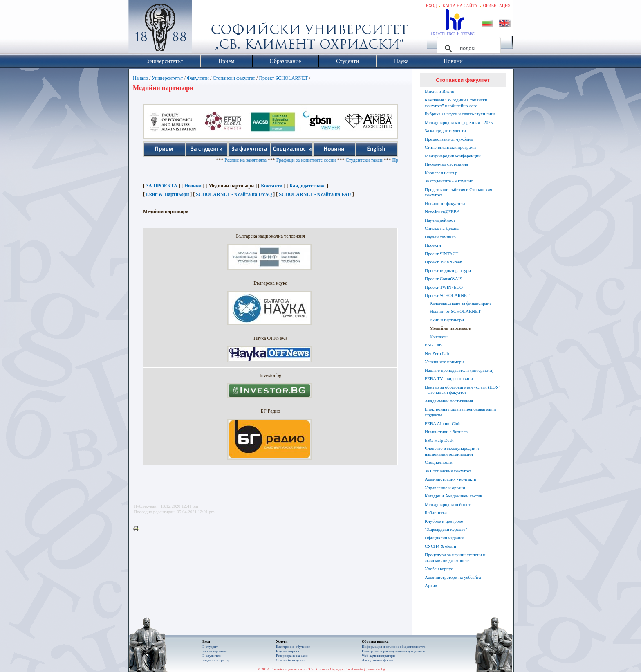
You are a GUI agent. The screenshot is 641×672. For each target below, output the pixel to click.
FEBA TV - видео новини (449, 378)
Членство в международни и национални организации (452, 451)
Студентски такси (376, 160)
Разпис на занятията (258, 160)
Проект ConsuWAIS (444, 279)
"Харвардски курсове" (446, 529)
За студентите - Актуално (449, 181)
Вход (431, 6)
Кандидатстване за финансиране (461, 303)
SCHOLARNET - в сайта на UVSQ (234, 194)
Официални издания (444, 538)
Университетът (167, 78)
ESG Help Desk (439, 440)
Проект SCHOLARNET (283, 78)
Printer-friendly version (138, 529)
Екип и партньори (447, 320)
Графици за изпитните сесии (318, 160)
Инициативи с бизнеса (446, 432)
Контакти (272, 186)
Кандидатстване (307, 186)
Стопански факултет (234, 78)
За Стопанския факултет (448, 471)
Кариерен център (441, 173)
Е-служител (212, 656)
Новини (193, 186)
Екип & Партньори (167, 194)
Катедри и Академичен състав (454, 496)
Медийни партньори (450, 328)
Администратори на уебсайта (453, 577)
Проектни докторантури (448, 270)
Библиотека (436, 512)
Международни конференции (453, 156)
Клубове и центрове (444, 521)
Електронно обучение (293, 647)
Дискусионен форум (378, 660)
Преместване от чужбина (449, 139)
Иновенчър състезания (446, 164)
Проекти (433, 245)
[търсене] (467, 49)
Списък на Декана (442, 228)
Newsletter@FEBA (442, 211)
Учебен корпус (439, 569)
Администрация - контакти (450, 479)
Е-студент (210, 647)
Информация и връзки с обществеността (393, 647)
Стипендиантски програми (450, 147)
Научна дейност (440, 220)
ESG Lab (433, 345)
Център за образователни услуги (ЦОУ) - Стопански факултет (463, 390)
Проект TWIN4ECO (444, 287)
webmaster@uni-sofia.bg (366, 669)
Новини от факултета (445, 203)
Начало (140, 78)
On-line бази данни (291, 660)
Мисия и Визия (439, 91)
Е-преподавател (215, 651)
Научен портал (287, 651)
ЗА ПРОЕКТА (162, 186)
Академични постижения (449, 401)
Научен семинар (440, 237)
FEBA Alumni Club (443, 423)
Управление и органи (445, 488)
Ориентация (497, 6)
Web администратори (378, 656)
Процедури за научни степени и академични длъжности (455, 557)
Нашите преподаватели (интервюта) (459, 370)
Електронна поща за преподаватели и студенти (460, 412)
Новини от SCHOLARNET (455, 311)
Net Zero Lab (437, 353)
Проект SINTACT (442, 254)
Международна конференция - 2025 (459, 122)
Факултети (198, 78)
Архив (431, 585)
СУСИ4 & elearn (440, 546)
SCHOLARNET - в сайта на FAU (315, 194)
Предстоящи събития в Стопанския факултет (458, 192)
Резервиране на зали (292, 656)
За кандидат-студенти (445, 130)
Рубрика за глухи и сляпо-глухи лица (460, 114)
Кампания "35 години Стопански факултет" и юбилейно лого (456, 103)
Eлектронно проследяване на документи (393, 651)
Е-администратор (216, 660)
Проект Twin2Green (444, 262)
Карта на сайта (460, 6)
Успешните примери (444, 362)
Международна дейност (448, 504)
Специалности (439, 462)
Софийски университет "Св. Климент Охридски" (206, 29)
